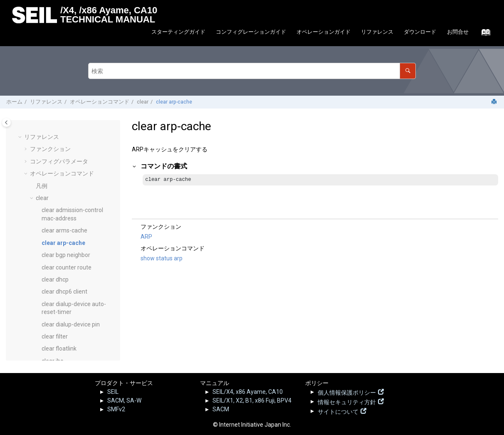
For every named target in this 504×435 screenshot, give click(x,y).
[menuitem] (178, 32)
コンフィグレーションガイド (251, 32)
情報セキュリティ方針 (347, 401)
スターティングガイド (178, 32)
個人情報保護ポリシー (347, 392)
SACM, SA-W (124, 400)
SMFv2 (116, 409)
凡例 (42, 151)
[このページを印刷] (495, 102)
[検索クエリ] (252, 71)
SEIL (113, 392)
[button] (27, 126)
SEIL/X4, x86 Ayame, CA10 (248, 392)
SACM (221, 409)
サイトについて (338, 411)
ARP (146, 237)
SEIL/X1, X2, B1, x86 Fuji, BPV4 (252, 400)
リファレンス (377, 32)
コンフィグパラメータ (59, 126)
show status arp (162, 259)
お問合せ (458, 32)
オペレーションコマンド (100, 102)
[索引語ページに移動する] (483, 35)
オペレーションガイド (324, 32)
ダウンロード (420, 32)
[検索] (408, 71)
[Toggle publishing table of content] (6, 122)
